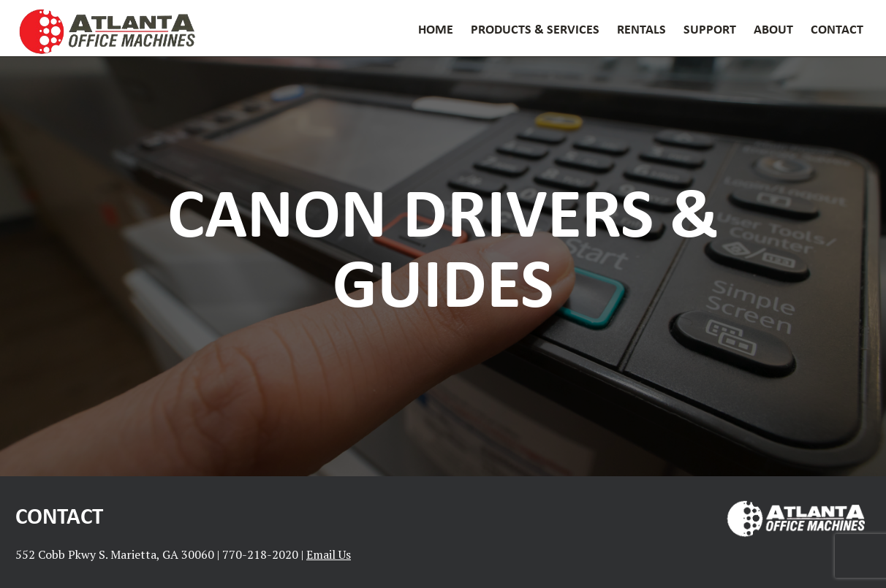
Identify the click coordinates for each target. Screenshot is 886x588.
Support (710, 28)
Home (436, 28)
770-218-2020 (260, 554)
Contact (837, 28)
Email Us (329, 554)
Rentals (641, 28)
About (773, 28)
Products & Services (535, 28)
